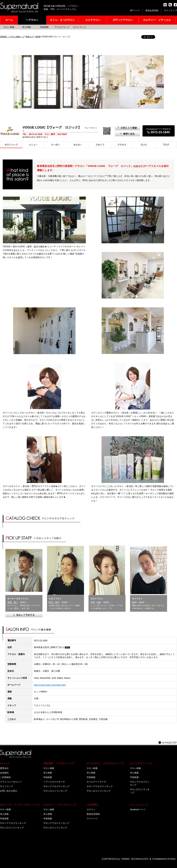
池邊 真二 (13, 602)
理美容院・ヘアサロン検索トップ (12, 37)
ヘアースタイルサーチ (54, 782)
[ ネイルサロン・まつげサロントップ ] (105, 763)
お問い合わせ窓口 (9, 791)
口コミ (144, 145)
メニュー (33, 145)
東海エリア (30, 37)
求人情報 (27, 27)
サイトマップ (170, 10)
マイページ (92, 819)
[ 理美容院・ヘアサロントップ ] (59, 763)
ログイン (91, 810)
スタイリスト (100, 145)
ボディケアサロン (123, 20)
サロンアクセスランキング (13, 823)
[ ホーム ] (4, 763)
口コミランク (80, 27)
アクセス (122, 145)
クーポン (55, 145)
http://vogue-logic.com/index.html (50, 685)
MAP (67, 647)
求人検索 (4, 814)
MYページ (135, 10)
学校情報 (44, 27)
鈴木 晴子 (54, 602)
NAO (134, 602)
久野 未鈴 (96, 602)
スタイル (78, 145)
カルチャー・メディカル (157, 20)
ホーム (9, 20)
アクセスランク (62, 27)
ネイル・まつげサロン (62, 20)
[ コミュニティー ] (139, 805)
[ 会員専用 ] (92, 805)
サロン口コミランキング (12, 828)
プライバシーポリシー (11, 782)
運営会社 (4, 768)
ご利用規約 (5, 777)
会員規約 (4, 773)
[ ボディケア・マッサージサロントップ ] (20, 805)
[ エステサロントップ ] (141, 763)
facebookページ (138, 810)
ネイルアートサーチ (96, 782)
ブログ (166, 145)
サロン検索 (9, 27)
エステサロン (93, 20)
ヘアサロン (32, 20)
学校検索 (4, 819)
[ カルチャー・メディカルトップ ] (60, 805)
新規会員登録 (152, 10)
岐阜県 (38, 37)
